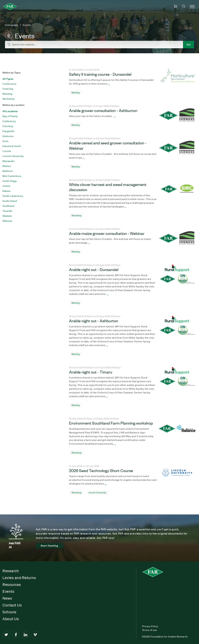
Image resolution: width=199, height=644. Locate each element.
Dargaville (8, 131)
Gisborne (8, 136)
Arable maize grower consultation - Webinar (107, 233)
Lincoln (7, 151)
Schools (9, 612)
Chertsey (8, 126)
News (7, 598)
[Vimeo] (35, 635)
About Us (11, 619)
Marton (7, 166)
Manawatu (8, 161)
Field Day (8, 89)
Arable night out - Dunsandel (94, 269)
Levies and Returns (19, 578)
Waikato (7, 216)
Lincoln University (13, 156)
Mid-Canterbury (12, 176)
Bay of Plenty (10, 116)
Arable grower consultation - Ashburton (103, 110)
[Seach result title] (177, 83)
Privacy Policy (150, 626)
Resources (12, 585)
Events (8, 591)
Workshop (9, 99)
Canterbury (9, 121)
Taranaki (7, 211)
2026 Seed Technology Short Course (101, 470)
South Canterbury (13, 196)
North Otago (10, 181)
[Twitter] (6, 635)
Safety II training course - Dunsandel (100, 74)
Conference (9, 84)
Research (11, 571)
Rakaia (6, 191)
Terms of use (149, 630)
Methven (8, 171)
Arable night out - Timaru (91, 372)
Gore (5, 141)
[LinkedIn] (25, 635)
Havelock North (12, 146)
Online (6, 186)
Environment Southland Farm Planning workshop (111, 423)
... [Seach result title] (109, 84)
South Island (10, 201)
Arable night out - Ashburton (94, 321)
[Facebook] (16, 635)
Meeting (7, 94)
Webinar (7, 221)
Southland (8, 206)
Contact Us (12, 605)
